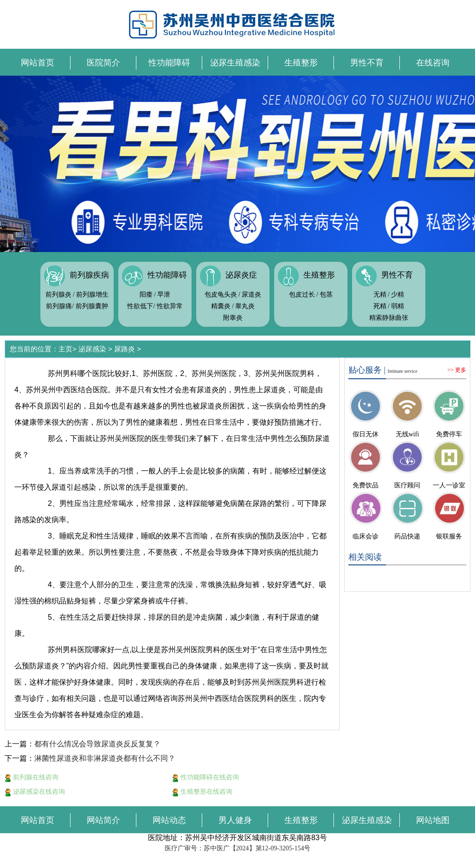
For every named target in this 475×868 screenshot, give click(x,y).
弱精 (398, 306)
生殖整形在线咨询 (202, 791)
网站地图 (433, 820)
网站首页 (38, 63)
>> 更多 (457, 370)
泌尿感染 (92, 349)
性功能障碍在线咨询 (205, 777)
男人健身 (235, 820)
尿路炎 (125, 349)
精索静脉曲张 (389, 318)
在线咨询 (433, 63)
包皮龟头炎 (221, 295)
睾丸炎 (245, 306)
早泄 (164, 295)
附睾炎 (233, 318)
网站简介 (103, 820)
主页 (65, 349)
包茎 (326, 295)
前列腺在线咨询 (32, 777)
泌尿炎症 (241, 275)
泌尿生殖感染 (235, 63)
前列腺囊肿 (92, 306)
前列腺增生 (92, 295)
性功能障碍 (169, 63)
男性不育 (367, 63)
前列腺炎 (58, 295)
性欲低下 (140, 306)
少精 (398, 295)
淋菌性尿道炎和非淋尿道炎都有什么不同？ (105, 758)
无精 (380, 295)
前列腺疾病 (89, 275)
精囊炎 (221, 306)
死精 (380, 306)
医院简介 (103, 63)
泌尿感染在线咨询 (35, 791)
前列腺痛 (59, 306)
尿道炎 (251, 295)
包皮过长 (302, 295)
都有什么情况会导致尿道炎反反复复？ (97, 744)
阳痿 (146, 295)
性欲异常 (170, 306)
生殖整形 (301, 63)
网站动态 (169, 820)
